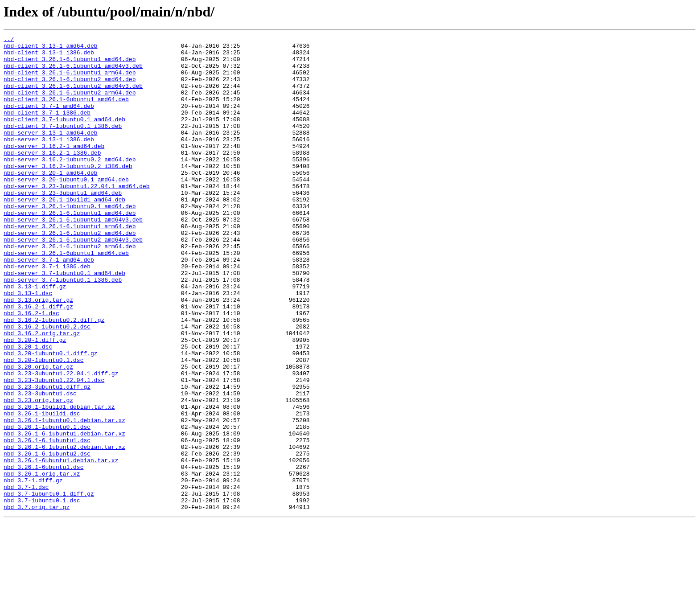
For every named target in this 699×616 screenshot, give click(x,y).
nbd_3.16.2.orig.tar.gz (42, 393)
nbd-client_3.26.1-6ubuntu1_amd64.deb (66, 112)
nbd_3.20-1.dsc (28, 409)
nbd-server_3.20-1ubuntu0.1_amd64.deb (66, 209)
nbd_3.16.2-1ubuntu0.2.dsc (47, 385)
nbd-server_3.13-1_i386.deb (49, 160)
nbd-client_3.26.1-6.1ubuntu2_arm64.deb (70, 104)
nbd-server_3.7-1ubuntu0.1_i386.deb (63, 329)
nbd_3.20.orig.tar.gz (38, 433)
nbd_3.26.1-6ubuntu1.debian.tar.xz (61, 546)
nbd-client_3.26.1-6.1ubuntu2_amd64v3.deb (73, 96)
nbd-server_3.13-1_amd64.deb (51, 152)
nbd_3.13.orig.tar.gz (38, 353)
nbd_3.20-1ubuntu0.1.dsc (43, 425)
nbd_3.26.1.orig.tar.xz (42, 562)
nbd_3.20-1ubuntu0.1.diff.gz (51, 417)
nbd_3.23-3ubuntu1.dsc (40, 465)
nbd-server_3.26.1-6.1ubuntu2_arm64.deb (70, 289)
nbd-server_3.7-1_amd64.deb (49, 305)
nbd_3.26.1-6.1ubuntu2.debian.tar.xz (64, 530)
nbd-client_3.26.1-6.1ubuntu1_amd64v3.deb (73, 72)
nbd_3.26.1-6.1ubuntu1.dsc (47, 522)
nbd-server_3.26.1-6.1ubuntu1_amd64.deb (70, 249)
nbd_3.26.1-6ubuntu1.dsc (43, 554)
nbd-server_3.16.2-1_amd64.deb (54, 168)
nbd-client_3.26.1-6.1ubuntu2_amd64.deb (70, 88)
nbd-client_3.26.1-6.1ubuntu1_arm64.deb (70, 80)
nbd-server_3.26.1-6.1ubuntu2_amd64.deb (70, 273)
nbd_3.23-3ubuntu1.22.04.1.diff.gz (61, 441)
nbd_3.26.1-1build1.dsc (42, 489)
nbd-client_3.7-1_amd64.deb (49, 120)
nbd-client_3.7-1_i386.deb (47, 128)
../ (9, 40)
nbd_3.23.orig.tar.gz (38, 473)
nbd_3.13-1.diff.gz (35, 337)
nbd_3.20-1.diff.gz (35, 401)
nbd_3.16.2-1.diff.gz (38, 361)
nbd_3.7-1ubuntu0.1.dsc (42, 594)
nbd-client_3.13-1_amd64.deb (51, 48)
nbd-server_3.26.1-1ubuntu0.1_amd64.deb (70, 241)
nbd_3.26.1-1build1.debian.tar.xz (59, 481)
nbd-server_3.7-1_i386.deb (47, 313)
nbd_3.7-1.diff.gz (33, 570)
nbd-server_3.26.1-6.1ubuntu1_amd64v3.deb (73, 257)
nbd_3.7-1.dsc (26, 578)
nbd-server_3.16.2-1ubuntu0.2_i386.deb (68, 193)
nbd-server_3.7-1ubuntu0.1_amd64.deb (64, 321)
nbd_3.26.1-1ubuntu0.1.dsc (47, 505)
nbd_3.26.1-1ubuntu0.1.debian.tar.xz (64, 497)
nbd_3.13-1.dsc (28, 345)
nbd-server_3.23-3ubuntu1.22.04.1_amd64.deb (77, 217)
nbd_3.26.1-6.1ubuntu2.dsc (47, 538)
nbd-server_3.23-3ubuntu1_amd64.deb (63, 225)
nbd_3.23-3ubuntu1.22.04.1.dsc (54, 449)
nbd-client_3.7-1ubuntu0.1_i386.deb (63, 144)
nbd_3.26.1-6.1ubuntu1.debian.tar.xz (64, 513)
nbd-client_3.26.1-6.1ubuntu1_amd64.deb (70, 64)
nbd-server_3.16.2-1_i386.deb (52, 177)
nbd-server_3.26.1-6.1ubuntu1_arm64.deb (70, 265)
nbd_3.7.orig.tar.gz (37, 602)
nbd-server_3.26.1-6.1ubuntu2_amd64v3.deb (73, 281)
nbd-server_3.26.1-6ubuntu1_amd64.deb (66, 297)
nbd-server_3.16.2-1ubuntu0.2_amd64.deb (70, 185)
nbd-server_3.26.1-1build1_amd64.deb (64, 233)
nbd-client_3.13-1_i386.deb (49, 56)
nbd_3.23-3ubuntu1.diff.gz (47, 457)
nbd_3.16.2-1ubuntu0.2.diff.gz (54, 377)
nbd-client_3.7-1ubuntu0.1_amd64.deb (64, 136)
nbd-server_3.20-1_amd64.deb (51, 201)
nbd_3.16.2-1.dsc (31, 369)
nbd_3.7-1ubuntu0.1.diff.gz (49, 586)
